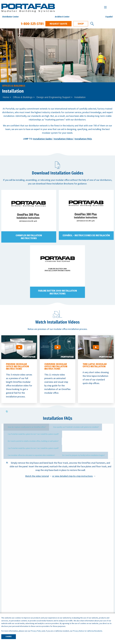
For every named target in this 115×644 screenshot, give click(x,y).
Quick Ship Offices (10, 575)
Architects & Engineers (12, 608)
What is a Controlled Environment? (76, 587)
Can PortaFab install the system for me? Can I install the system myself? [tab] (30, 434)
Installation (80, 97)
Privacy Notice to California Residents (88, 631)
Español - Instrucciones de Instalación (86, 235)
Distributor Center (11, 17)
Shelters (5, 594)
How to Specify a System (71, 575)
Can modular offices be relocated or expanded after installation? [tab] (81, 440)
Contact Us (71, 537)
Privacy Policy (36, 631)
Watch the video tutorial (37, 468)
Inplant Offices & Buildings (14, 579)
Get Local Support (42, 536)
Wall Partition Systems (12, 587)
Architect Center (62, 17)
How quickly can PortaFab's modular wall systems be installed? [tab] (68, 427)
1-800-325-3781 (32, 24)
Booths (5, 590)
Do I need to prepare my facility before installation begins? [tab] (25, 447)
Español (109, 17)
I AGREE (9, 637)
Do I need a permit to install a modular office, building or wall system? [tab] (83, 434)
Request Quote (58, 24)
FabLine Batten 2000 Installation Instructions (58, 292)
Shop (81, 24)
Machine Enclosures (68, 612)
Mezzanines (7, 597)
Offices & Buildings (23, 97)
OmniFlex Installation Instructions (29, 237)
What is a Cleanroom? (69, 583)
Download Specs (98, 536)
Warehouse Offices (68, 608)
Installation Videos (63, 139)
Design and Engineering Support (53, 97)
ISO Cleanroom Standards (71, 579)
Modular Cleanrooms (11, 583)
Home (6, 97)
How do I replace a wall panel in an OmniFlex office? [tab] (24, 427)
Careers (5, 612)
